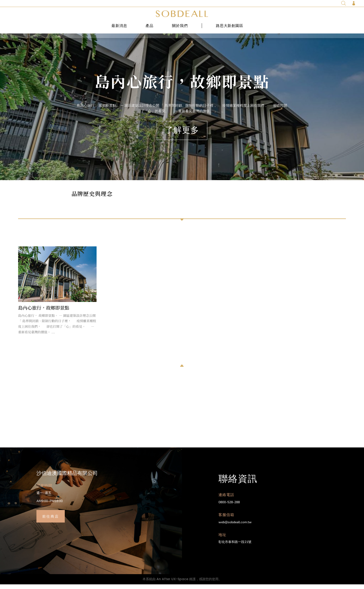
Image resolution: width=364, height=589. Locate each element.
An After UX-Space (172, 584)
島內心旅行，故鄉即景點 (182, 86)
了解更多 (182, 135)
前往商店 (51, 521)
